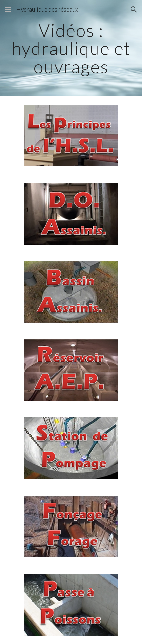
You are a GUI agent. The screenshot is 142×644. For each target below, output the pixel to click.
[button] (8, 9)
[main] (71, 48)
